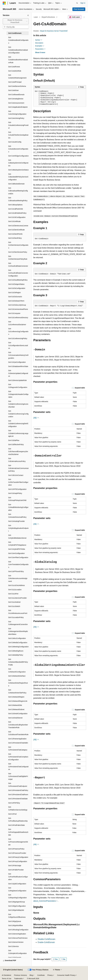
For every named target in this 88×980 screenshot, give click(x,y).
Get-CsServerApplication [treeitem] (17, 934)
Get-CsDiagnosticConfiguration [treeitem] (18, 386)
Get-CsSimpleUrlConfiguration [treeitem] (17, 952)
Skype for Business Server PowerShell (54, 31)
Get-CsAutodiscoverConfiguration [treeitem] (18, 149)
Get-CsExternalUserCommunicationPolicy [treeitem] (18, 468)
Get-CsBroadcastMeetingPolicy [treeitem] (18, 199)
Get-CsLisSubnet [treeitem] (14, 602)
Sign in (83, 3)
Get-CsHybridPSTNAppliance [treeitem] (17, 544)
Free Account (79, 9)
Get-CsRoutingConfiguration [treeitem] (18, 930)
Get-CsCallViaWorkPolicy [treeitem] (17, 213)
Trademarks (18, 979)
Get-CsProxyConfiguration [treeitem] (18, 861)
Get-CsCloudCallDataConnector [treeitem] (18, 265)
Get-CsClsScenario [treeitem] (15, 297)
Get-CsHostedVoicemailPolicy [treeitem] (17, 516)
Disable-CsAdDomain (46, 939)
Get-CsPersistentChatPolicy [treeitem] (18, 790)
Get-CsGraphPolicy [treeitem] (15, 493)
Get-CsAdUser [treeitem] (13, 90)
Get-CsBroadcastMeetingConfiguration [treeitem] (18, 191)
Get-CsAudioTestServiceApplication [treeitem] (18, 135)
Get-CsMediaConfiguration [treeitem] (18, 643)
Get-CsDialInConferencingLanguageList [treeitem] (18, 433)
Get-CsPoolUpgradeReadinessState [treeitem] (18, 832)
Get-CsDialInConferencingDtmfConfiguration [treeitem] (18, 424)
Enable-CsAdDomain (46, 942)
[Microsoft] (4, 3)
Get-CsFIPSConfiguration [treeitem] (17, 489)
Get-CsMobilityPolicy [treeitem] (16, 655)
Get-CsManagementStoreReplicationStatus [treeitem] (18, 631)
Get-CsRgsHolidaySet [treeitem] (16, 910)
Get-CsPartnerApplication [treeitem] (17, 739)
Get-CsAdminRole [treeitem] (15, 71)
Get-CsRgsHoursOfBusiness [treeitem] (17, 916)
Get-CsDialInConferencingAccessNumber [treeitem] (18, 404)
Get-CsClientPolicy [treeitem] (15, 238)
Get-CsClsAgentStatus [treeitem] (16, 284)
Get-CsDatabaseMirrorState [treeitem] (18, 366)
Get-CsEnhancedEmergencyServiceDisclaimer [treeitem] (18, 452)
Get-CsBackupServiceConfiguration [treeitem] (18, 163)
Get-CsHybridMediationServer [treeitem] (17, 537)
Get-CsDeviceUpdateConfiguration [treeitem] (18, 373)
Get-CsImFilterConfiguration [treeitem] (18, 557)
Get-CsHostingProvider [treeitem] (16, 521)
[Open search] (77, 3)
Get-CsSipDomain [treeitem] (15, 957)
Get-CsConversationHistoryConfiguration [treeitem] (18, 355)
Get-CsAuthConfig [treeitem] (15, 142)
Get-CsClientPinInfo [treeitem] (15, 234)
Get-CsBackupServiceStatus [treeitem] (18, 170)
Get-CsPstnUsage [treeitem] (15, 866)
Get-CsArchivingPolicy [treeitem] (16, 118)
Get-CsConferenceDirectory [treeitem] (18, 318)
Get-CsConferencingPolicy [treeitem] (18, 338)
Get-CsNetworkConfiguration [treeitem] (17, 670)
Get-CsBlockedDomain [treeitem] (16, 184)
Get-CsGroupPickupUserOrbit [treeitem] (17, 499)
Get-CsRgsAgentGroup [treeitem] (17, 902)
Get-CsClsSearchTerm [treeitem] (16, 301)
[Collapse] (28, 15)
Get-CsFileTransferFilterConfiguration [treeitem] (18, 482)
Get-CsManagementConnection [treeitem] (18, 623)
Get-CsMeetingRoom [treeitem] (16, 651)
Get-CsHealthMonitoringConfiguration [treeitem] (18, 507)
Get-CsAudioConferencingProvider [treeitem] (18, 125)
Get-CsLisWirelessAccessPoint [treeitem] (18, 612)
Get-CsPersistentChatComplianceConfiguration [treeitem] (18, 757)
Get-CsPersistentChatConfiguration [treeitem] (18, 767)
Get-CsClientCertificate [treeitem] (16, 230)
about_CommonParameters (45, 901)
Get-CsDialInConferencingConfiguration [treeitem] (18, 414)
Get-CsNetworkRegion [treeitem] (16, 697)
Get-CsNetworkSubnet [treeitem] (16, 709)
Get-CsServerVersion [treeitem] (16, 942)
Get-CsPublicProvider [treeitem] (16, 870)
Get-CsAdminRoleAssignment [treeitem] (17, 76)
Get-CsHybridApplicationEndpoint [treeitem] (18, 528)
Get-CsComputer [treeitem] (14, 313)
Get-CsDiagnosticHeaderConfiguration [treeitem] (18, 394)
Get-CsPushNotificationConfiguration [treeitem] (18, 877)
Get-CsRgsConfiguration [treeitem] (17, 906)
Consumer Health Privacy (66, 975)
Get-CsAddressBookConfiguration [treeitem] (18, 40)
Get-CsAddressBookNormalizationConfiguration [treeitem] (18, 50)
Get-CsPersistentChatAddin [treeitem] (18, 743)
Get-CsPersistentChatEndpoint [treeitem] (18, 785)
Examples (40, 46)
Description (39, 43)
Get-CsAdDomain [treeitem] (15, 33)
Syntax (39, 40)
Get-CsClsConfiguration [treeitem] (17, 288)
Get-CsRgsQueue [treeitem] (15, 921)
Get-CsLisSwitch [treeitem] (14, 606)
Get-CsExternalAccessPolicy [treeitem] (17, 460)
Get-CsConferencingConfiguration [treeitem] (18, 331)
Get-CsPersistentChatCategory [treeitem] (18, 748)
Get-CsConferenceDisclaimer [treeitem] (17, 323)
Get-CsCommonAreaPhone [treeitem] (18, 309)
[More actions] (84, 17)
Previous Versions (20, 975)
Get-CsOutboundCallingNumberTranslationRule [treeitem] (18, 725)
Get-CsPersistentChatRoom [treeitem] (18, 795)
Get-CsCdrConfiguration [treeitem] (17, 217)
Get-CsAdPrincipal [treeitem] (15, 82)
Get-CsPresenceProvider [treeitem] (17, 853)
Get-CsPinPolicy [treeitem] (14, 803)
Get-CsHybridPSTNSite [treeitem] (17, 549)
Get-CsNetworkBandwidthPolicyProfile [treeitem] (18, 662)
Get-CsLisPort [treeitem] (13, 594)
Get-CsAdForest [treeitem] (14, 67)
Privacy (50, 975)
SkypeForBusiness (48, 17)
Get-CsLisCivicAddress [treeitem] (16, 585)
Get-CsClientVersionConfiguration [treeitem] (18, 245)
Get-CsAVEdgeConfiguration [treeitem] (18, 156)
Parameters (40, 49)
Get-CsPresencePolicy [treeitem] (16, 849)
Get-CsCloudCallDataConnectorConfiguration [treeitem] (18, 273)
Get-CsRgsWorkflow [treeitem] (16, 925)
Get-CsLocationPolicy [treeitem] (16, 617)
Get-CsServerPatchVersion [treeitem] (18, 938)
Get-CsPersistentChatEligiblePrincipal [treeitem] (18, 776)
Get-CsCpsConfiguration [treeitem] (17, 362)
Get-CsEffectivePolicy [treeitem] (16, 444)
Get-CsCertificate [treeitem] (14, 221)
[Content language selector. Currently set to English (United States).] (13, 970)
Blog (31, 975)
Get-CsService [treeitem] (13, 946)
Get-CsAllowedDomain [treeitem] (16, 95)
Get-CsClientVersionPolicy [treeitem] (18, 252)
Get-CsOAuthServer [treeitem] (15, 718)
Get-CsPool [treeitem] (12, 814)
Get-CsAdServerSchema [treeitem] (17, 86)
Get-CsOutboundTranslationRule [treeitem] (18, 733)
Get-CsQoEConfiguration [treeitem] (17, 884)
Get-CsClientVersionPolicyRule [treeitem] (18, 258)
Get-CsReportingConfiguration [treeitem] (17, 896)
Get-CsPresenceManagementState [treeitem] (18, 842)
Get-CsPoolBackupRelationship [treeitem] (18, 820)
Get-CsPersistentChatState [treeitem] (18, 799)
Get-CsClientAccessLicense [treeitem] (18, 226)
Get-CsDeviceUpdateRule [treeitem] (17, 380)
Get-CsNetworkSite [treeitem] (15, 705)
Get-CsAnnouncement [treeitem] (16, 103)
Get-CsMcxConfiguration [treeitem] (17, 638)
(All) (36, 418)
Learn (36, 17)
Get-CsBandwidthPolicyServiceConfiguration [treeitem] (18, 177)
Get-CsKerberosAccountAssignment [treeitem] (18, 578)
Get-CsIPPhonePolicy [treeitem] (16, 571)
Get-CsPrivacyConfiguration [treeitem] (18, 857)
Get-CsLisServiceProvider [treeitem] (17, 598)
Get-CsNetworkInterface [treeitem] (17, 676)
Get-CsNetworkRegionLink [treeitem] (18, 701)
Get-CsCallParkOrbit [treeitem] (16, 209)
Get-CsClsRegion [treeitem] (14, 293)
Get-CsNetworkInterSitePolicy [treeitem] (17, 691)
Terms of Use (7, 979)
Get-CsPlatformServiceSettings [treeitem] (18, 808)
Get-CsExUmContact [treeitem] (16, 475)
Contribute (41, 975)
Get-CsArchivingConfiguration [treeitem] (17, 113)
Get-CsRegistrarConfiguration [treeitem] (17, 889)
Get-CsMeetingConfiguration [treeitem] (18, 647)
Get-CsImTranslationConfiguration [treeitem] (18, 565)
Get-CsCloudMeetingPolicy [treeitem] (18, 280)
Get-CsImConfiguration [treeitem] (16, 553)
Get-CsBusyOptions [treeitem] (15, 205)
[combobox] (16, 21)
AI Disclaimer (7, 975)
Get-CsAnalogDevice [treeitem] (16, 99)
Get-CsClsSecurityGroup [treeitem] (17, 305)
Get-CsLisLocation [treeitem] (15, 590)
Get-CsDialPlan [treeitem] (14, 440)
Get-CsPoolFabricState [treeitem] (16, 825)
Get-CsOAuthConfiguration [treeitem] (18, 714)
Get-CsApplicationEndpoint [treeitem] (18, 107)
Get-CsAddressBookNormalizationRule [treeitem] (18, 60)
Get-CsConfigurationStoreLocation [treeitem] (18, 345)
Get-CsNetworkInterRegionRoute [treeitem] (18, 683)
